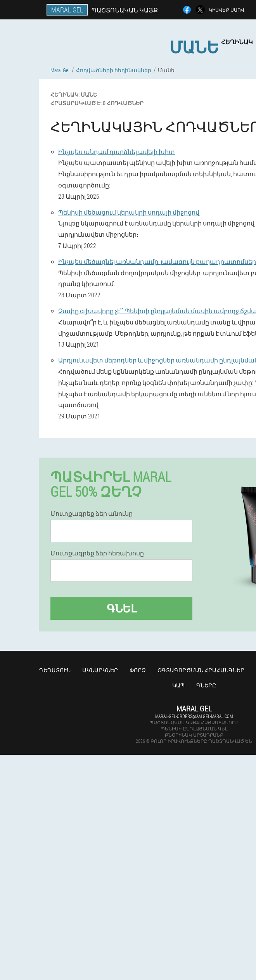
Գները (206, 685)
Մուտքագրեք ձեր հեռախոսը (97, 553)
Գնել (122, 608)
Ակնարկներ (100, 670)
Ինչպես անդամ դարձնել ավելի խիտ (117, 152)
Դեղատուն (55, 670)
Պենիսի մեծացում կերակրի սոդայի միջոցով (129, 212)
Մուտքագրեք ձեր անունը (92, 513)
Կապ (178, 685)
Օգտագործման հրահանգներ (201, 670)
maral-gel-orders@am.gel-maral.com (194, 716)
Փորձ (138, 670)
